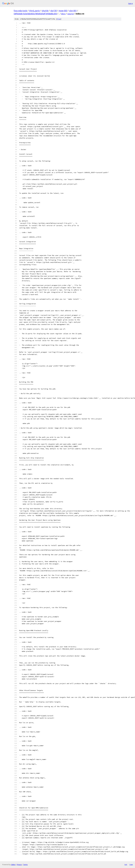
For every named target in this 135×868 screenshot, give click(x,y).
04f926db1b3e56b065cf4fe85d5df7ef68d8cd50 (35, 14)
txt (126, 864)
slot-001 (73, 11)
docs (63, 14)
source (71, 14)
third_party (34, 11)
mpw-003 (63, 11)
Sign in (130, 3)
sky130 (54, 11)
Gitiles (13, 865)
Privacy (19, 865)
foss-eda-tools (20, 11)
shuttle (45, 11)
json (131, 864)
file (59, 19)
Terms (25, 865)
